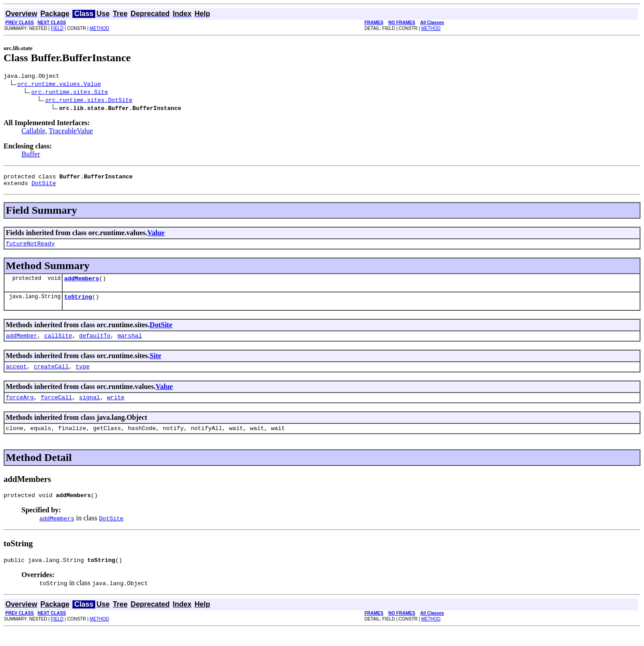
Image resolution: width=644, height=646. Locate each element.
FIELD (57, 28)
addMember (21, 345)
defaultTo (95, 345)
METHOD (100, 28)
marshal (130, 345)
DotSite (44, 187)
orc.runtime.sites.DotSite (89, 101)
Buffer (31, 155)
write (116, 409)
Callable (33, 132)
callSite (58, 345)
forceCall (56, 409)
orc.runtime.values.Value (59, 85)
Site (156, 365)
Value (156, 237)
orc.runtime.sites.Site (70, 93)
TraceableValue (71, 132)
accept (16, 377)
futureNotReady (30, 249)
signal (90, 409)
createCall (51, 377)
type (83, 377)
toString (78, 304)
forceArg (20, 409)
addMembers (81, 285)
